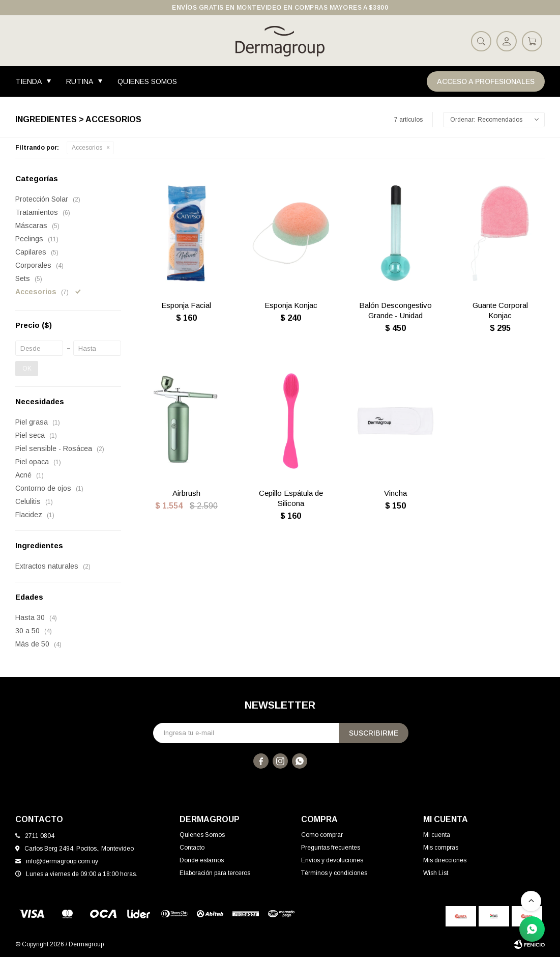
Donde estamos (202, 860)
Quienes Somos (147, 81)
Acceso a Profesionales (486, 81)
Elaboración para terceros (215, 873)
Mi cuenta (437, 835)
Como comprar (322, 835)
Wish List (436, 873)
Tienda (28, 81)
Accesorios (87, 148)
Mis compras (441, 848)
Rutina (80, 81)
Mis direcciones (445, 860)
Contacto (192, 848)
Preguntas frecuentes (331, 848)
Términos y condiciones (334, 873)
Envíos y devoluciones (332, 860)
